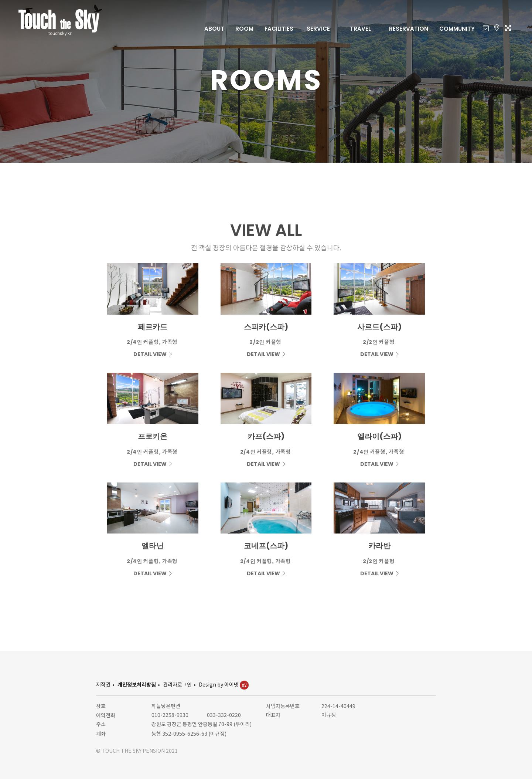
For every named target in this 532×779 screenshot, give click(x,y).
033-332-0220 (224, 715)
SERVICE (318, 29)
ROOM (244, 29)
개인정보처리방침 (137, 684)
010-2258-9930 (170, 715)
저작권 (103, 684)
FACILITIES (279, 29)
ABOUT (214, 29)
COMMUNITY (457, 29)
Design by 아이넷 (224, 684)
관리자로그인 (177, 684)
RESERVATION (409, 29)
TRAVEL (360, 29)
